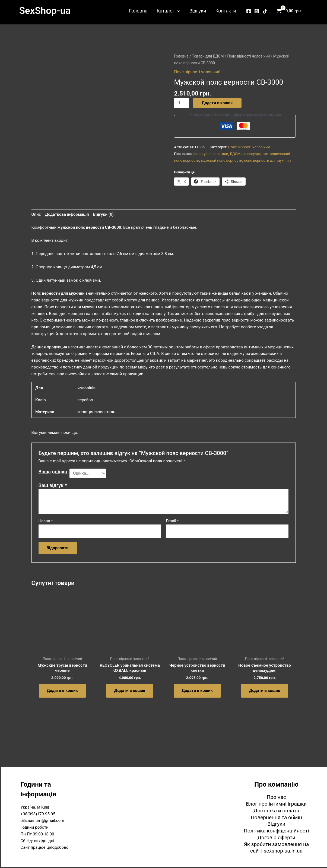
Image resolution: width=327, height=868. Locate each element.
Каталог (168, 11)
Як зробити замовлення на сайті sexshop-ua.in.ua (277, 848)
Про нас (276, 797)
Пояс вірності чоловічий (248, 56)
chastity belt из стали (210, 154)
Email (172, 521)
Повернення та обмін (276, 817)
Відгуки (198, 11)
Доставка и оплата (276, 811)
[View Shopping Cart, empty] (290, 11)
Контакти (226, 11)
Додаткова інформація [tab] (67, 214)
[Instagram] (257, 11)
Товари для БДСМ (208, 56)
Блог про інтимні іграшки (277, 804)
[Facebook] (249, 11)
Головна (138, 11)
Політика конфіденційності (276, 831)
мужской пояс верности (221, 160)
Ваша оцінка (53, 472)
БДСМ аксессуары (246, 154)
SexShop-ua (45, 11)
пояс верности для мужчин (267, 160)
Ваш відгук (53, 485)
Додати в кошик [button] (62, 691)
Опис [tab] (36, 214)
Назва (46, 521)
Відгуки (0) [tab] (103, 214)
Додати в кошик (217, 103)
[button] (177, 11)
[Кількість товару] (181, 103)
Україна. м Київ (35, 807)
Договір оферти (276, 837)
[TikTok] (265, 11)
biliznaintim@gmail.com (42, 821)
